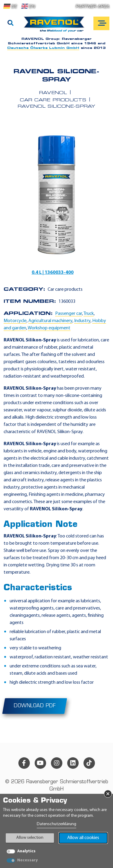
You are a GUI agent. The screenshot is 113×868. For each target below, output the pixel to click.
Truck (89, 314)
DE (10, 6)
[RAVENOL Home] (56, 27)
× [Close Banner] (108, 794)
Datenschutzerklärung (56, 824)
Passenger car (69, 314)
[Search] (11, 24)
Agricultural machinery (50, 321)
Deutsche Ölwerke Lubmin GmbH (43, 48)
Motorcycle (15, 321)
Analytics (26, 851)
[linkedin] (73, 763)
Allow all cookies (83, 838)
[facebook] (24, 763)
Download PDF (35, 706)
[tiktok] (89, 763)
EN (28, 6)
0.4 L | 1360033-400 (53, 273)
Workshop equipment (49, 328)
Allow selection (30, 838)
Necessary (27, 860)
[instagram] (57, 763)
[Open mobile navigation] (101, 23)
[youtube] (40, 763)
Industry (82, 321)
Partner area (93, 7)
